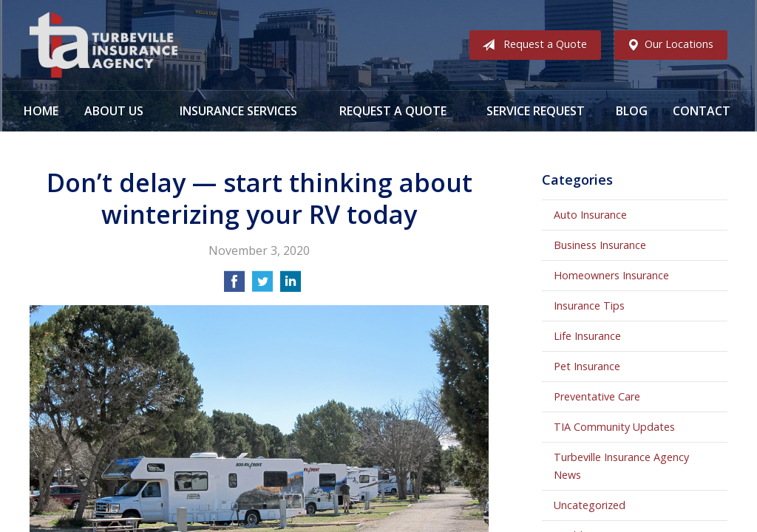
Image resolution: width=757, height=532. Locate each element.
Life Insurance (587, 336)
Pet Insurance (587, 366)
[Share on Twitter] (262, 286)
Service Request (536, 111)
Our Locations (667, 45)
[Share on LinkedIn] (291, 286)
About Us (114, 111)
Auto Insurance (590, 215)
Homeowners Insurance (611, 275)
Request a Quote (532, 45)
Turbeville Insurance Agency (103, 45)
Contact (702, 111)
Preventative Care (597, 396)
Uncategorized (590, 505)
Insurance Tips (589, 306)
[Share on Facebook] (234, 286)
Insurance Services (238, 111)
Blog (632, 111)
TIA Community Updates (614, 427)
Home (41, 111)
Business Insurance (600, 245)
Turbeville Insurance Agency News (621, 466)
